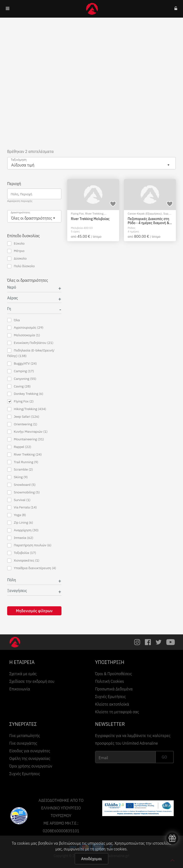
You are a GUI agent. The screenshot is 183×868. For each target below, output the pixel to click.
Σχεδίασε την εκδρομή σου (32, 681)
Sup (166, 213)
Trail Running (23, 462)
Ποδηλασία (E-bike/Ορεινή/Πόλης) (31, 353)
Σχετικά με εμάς (23, 674)
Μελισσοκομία (24, 335)
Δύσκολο (17, 258)
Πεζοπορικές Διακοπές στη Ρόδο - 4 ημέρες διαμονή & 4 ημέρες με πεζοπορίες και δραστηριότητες (150, 221)
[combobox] (91, 163)
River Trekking (24, 454)
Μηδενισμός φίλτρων (34, 611)
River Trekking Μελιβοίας (90, 219)
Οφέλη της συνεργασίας (30, 758)
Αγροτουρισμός (25, 328)
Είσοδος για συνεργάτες (30, 751)
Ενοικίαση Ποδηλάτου (30, 343)
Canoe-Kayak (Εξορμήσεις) (145, 213)
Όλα (13, 320)
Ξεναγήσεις (17, 591)
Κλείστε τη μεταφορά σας (117, 712)
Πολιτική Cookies (109, 681)
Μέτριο (16, 251)
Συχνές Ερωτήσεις (110, 697)
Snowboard (21, 485)
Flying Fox (20, 401)
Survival (19, 500)
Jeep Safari (23, 417)
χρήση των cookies (111, 849)
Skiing (17, 477)
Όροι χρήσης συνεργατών (31, 766)
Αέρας (13, 298)
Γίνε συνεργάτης (23, 743)
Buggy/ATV (22, 364)
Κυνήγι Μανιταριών (27, 432)
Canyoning (22, 379)
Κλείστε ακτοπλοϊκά (112, 704)
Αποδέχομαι (91, 859)
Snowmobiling (23, 492)
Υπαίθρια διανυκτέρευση (32, 568)
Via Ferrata (22, 507)
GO (164, 757)
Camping (20, 371)
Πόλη (12, 580)
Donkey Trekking (25, 394)
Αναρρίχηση (23, 530)
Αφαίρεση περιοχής (20, 201)
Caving (19, 386)
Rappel (19, 447)
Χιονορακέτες (23, 560)
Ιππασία (20, 538)
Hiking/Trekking (27, 409)
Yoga (17, 515)
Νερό (12, 287)
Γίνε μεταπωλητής (25, 736)
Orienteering (22, 424)
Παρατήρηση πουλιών (29, 545)
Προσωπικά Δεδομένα (114, 689)
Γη (9, 309)
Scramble (20, 469)
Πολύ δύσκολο (21, 266)
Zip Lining (20, 523)
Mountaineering (25, 439)
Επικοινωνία (20, 689)
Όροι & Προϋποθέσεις (114, 674)
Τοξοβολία (22, 553)
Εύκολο (16, 243)
